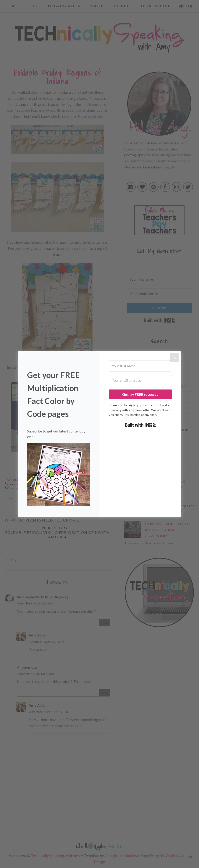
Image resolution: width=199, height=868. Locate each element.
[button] (59, 475)
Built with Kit (140, 425)
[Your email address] (140, 380)
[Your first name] (140, 366)
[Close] (175, 358)
